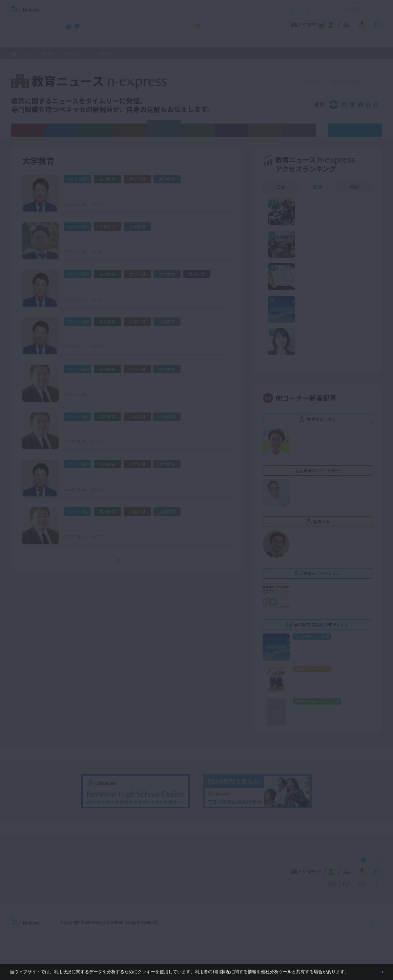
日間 (281, 187)
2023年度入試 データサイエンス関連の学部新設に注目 (132, 477)
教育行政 (231, 130)
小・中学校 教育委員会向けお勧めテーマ (316, 41)
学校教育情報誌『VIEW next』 (74, 41)
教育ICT (198, 130)
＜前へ (100, 561)
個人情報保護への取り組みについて (324, 943)
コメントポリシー (186, 9)
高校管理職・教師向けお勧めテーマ (193, 41)
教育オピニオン (215, 23)
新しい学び (265, 130)
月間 (354, 187)
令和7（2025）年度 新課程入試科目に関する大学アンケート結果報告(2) (143, 430)
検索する (376, 81)
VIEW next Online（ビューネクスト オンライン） (38, 878)
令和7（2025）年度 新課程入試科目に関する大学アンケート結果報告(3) (143, 382)
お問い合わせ (297, 9)
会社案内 (374, 943)
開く (325, 9)
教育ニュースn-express (64, 53)
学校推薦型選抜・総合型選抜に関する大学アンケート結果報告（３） (140, 192)
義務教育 (62, 130)
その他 (299, 130)
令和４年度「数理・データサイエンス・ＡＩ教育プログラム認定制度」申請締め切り (143, 240)
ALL (28, 130)
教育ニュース (154, 23)
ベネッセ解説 (359, 130)
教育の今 (314, 23)
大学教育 (164, 129)
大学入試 (130, 130)
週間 (317, 187)
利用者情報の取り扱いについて (243, 9)
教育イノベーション (360, 23)
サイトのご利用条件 (139, 9)
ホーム (25, 54)
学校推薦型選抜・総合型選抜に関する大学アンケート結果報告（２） (140, 287)
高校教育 (96, 130)
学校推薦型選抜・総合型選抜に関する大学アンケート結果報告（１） (140, 335)
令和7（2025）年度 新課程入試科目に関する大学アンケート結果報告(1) (143, 525)
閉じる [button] (371, 969)
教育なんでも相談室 (268, 23)
